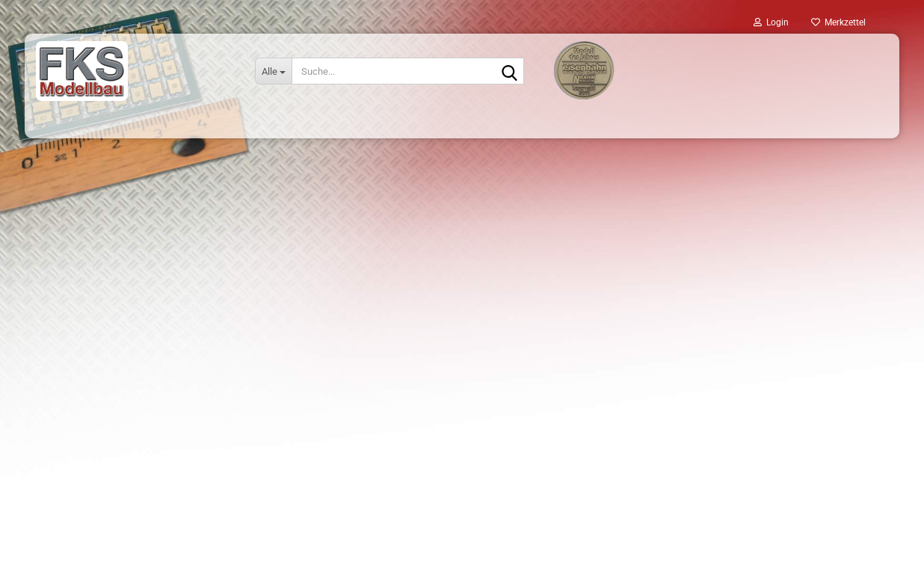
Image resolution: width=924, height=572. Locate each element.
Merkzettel (838, 22)
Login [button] (771, 22)
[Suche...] (273, 71)
